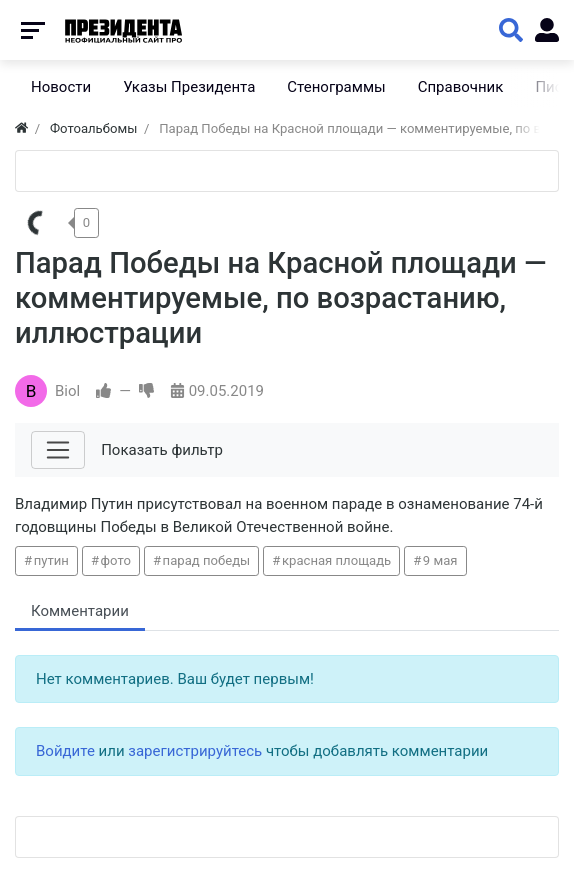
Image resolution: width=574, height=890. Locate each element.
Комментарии (80, 611)
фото (116, 560)
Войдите (65, 751)
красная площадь (336, 560)
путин (51, 560)
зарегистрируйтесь (195, 751)
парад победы (207, 560)
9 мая (440, 560)
